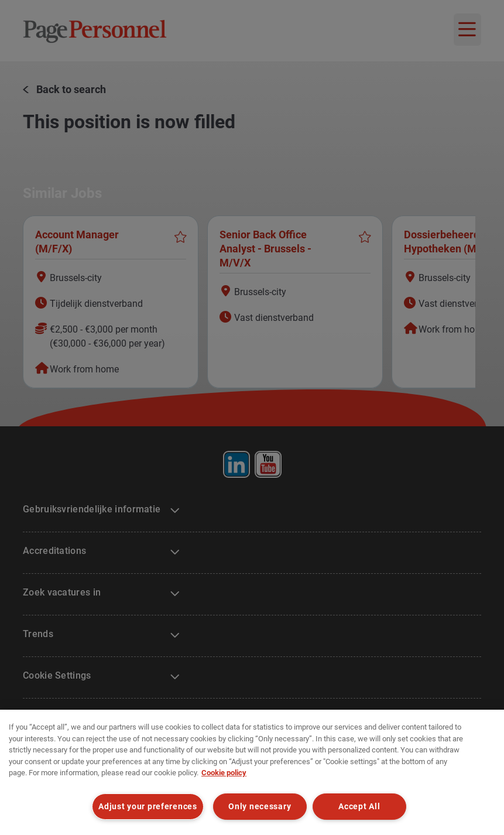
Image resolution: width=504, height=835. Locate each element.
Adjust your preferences (148, 807)
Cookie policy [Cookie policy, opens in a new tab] (224, 773)
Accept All (359, 807)
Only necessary (260, 807)
